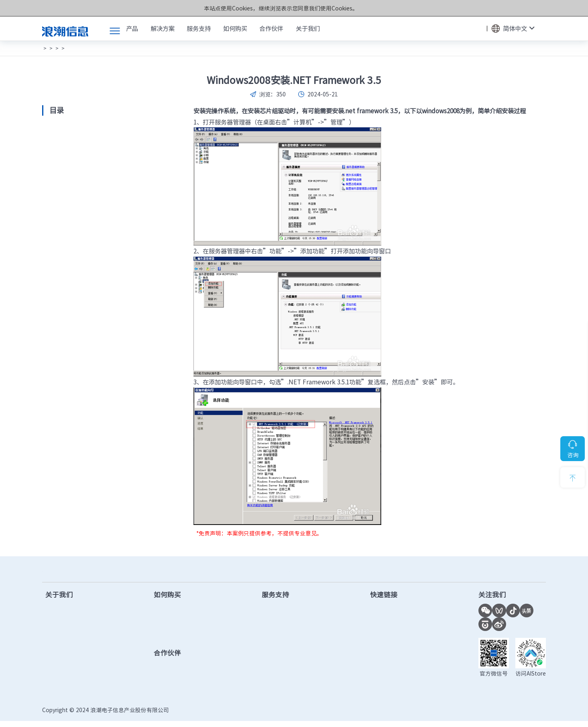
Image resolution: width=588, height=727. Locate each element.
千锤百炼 (57, 664)
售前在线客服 (175, 615)
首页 (47, 48)
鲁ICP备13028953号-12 (203, 716)
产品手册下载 (282, 639)
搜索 (477, 29)
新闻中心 (57, 627)
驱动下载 (276, 615)
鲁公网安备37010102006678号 (277, 716)
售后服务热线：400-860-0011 (321, 572)
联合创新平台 (388, 627)
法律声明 (535, 716)
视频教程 (276, 651)
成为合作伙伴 (175, 673)
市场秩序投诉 (388, 676)
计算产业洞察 (388, 615)
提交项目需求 (175, 639)
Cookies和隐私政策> (360, 8)
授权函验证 (385, 688)
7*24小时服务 (514, 572)
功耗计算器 (385, 651)
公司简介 (57, 615)
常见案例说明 (98, 48)
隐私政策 (505, 716)
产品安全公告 (282, 688)
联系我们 (57, 688)
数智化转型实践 (66, 676)
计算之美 (57, 651)
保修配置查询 (282, 664)
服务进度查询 (282, 676)
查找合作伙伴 (175, 627)
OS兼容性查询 (389, 664)
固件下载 (276, 627)
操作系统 (157, 48)
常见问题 (67, 48)
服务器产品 (130, 48)
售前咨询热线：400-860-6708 (103, 572)
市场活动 (57, 639)
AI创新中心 (385, 639)
